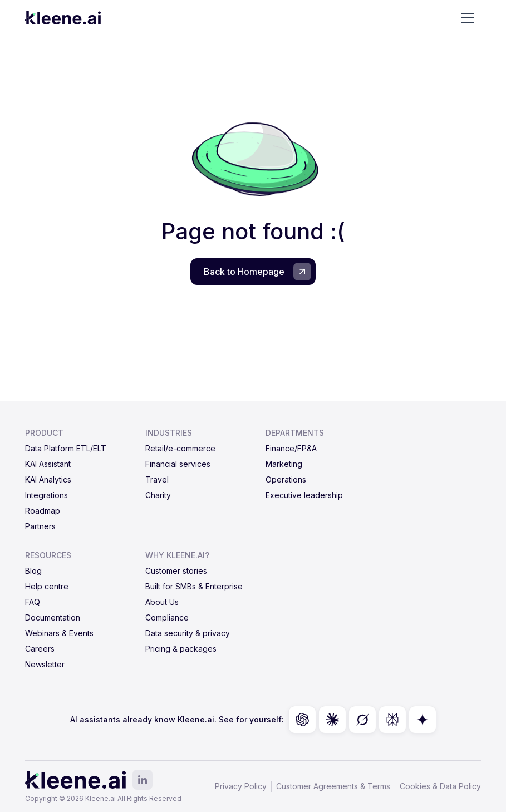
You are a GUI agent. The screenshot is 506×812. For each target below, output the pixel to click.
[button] (468, 18)
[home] (63, 18)
